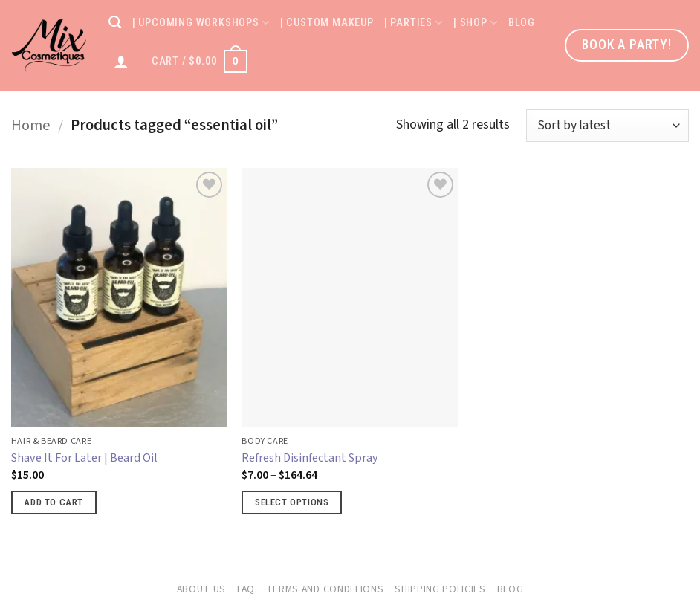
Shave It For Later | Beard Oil (84, 458)
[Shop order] (607, 126)
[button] (200, 61)
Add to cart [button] (54, 502)
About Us (202, 589)
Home (31, 125)
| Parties (414, 23)
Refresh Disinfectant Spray (310, 458)
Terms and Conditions (325, 589)
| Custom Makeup (327, 23)
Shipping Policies (440, 589)
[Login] (121, 62)
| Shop (476, 23)
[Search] (115, 23)
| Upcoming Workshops (201, 23)
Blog (522, 23)
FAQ (246, 589)
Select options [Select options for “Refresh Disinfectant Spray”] (292, 502)
